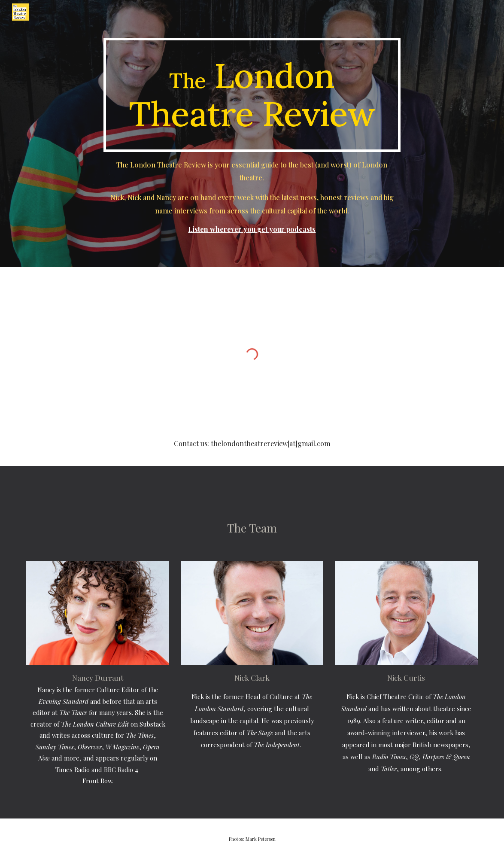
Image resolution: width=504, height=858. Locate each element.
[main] (252, 95)
